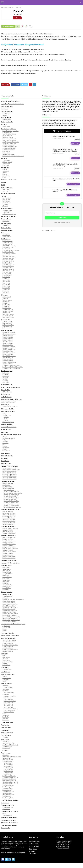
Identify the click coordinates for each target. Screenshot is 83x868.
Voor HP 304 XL (6, 285)
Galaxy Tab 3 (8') (7, 572)
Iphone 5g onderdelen (8, 342)
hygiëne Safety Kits (7, 136)
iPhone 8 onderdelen (8, 354)
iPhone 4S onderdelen (8, 339)
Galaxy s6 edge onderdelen (9, 547)
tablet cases (5, 755)
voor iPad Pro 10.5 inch (8, 314)
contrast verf (6, 171)
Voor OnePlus (6, 717)
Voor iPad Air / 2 (7, 308)
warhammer (5, 803)
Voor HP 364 (6, 291)
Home (3, 7)
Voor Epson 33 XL (7, 275)
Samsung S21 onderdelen (10, 499)
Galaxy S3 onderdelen (8, 539)
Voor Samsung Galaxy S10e (9, 779)
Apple (4, 414)
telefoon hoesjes (7, 684)
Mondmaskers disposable (9, 148)
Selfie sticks (5, 680)
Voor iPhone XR (6, 748)
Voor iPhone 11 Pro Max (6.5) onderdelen (13, 367)
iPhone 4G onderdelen (8, 337)
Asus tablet (5, 109)
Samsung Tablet (6, 566)
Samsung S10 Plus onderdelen (11, 495)
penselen (5, 174)
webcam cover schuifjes (9, 820)
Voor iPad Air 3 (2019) (8, 310)
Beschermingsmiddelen (9, 129)
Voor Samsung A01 (8, 763)
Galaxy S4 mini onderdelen (9, 541)
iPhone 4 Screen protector (9, 601)
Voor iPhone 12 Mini (9, 693)
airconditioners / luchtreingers (11, 101)
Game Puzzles (6, 201)
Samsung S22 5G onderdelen (11, 503)
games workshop (7, 208)
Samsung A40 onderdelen (9, 515)
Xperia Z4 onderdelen (8, 648)
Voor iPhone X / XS (7, 746)
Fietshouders (6, 190)
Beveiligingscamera (7, 162)
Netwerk (5, 446)
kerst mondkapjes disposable (10, 139)
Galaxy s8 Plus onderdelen (9, 533)
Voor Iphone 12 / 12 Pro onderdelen (11, 369)
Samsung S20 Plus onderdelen (11, 498)
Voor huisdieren (6, 735)
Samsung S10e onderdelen (10, 496)
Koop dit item (75, 143)
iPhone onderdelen (7, 330)
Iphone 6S (6, 417)
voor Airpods (6, 686)
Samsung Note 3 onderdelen (9, 473)
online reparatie (6, 430)
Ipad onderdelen (6, 320)
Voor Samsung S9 (7, 796)
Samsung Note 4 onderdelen (9, 474)
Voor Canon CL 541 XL (8, 258)
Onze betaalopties (34, 841)
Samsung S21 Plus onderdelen (11, 501)
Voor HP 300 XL (6, 280)
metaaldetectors (6, 397)
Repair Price (10, 7)
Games (4, 196)
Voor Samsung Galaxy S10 (9, 776)
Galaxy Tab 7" (6, 579)
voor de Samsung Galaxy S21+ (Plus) (12, 757)
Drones (4, 182)
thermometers (6, 153)
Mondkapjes (5, 405)
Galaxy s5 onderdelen (9, 490)
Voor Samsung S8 (7, 793)
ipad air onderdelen (7, 327)
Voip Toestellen (6, 728)
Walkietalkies (6, 225)
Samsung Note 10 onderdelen (10, 468)
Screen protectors (7, 595)
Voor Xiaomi (5, 720)
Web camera (6, 165)
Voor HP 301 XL (6, 282)
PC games (5, 204)
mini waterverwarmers (8, 402)
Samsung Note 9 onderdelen (9, 479)
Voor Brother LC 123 (7, 241)
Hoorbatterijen (6, 127)
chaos (4, 813)
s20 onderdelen (6, 485)
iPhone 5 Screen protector (9, 603)
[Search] (80, 2)
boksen (4, 656)
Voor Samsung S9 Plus (8, 798)
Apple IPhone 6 (6, 626)
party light (4, 432)
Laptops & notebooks (8, 440)
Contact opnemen (34, 844)
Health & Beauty (6, 219)
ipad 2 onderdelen (7, 323)
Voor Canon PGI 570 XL (8, 271)
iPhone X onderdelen (8, 359)
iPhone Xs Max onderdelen (9, 362)
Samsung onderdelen (8, 481)
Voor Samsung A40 (8, 766)
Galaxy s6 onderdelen (8, 550)
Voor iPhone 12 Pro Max (10, 701)
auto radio (5, 115)
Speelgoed (5, 654)
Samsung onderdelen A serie (10, 510)
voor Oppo (5, 719)
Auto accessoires (7, 112)
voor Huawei (6, 689)
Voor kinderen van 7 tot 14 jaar (10, 407)
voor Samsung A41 (8, 768)
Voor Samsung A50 (8, 769)
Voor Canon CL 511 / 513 (9, 257)
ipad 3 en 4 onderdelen (8, 325)
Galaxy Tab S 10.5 (7, 586)
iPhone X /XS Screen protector (10, 611)
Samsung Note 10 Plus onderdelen (11, 470)
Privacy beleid (33, 849)
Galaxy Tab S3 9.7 (7, 588)
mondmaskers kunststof (9, 150)
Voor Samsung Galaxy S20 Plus (10, 782)
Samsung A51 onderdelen (9, 519)
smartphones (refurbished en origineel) (13, 624)
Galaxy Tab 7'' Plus (7, 577)
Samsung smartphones (8, 422)
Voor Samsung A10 (8, 765)
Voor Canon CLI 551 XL (8, 261)
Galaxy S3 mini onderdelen (9, 538)
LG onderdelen (6, 390)
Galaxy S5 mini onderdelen (9, 544)
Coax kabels (5, 374)
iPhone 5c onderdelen (8, 340)
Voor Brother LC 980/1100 (9, 246)
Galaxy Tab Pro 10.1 (7, 585)
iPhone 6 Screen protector (9, 606)
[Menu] (2, 2)
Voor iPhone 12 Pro (8, 699)
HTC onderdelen (6, 228)
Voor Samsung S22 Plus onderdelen (12, 507)
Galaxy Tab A (6, 582)
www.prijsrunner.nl (63, 848)
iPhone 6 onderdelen (8, 345)
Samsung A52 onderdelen (9, 521)
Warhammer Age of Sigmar (9, 214)
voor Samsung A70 (8, 773)
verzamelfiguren (6, 665)
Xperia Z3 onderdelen (8, 647)
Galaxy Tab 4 (6, 575)
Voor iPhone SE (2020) (9, 710)
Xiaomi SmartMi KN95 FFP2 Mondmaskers (13, 156)
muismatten (5, 443)
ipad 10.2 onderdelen (8, 322)
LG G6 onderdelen (7, 392)
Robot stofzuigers (7, 669)
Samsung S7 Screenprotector (10, 622)
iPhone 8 (6, 420)
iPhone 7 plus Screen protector (10, 607)
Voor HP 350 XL (6, 288)
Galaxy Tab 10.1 (6, 568)
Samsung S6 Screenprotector (10, 618)
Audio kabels (6, 373)
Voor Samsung (6, 753)
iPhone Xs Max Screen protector (10, 614)
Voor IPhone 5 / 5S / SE (9, 703)
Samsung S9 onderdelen (9, 560)
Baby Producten (6, 118)
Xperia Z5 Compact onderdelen (10, 650)
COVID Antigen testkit (8, 133)
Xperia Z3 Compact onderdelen (10, 645)
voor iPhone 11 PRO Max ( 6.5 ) (10, 745)
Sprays (4, 177)
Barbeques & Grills (7, 122)
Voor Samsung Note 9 (8, 788)
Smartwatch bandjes (8, 633)
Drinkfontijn (5, 737)
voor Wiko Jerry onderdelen (10, 800)
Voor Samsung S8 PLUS (8, 795)
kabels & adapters (7, 371)
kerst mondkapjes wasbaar (9, 140)
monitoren (5, 441)
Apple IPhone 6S (7, 628)
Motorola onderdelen (8, 409)
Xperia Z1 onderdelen (8, 643)
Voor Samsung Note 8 (8, 787)
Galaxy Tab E (6, 583)
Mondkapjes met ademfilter (9, 144)
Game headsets (6, 200)
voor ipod (5, 714)
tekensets (5, 663)
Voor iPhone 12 (7, 698)
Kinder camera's (6, 164)
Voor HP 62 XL (6, 293)
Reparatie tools (6, 464)
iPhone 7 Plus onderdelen (9, 353)
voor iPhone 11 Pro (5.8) (10, 696)
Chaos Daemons (8, 815)
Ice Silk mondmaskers (8, 137)
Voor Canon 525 (6, 249)
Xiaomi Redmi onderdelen (9, 825)
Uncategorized (6, 725)
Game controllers (7, 198)
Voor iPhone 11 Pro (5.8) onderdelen (11, 365)
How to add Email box (49, 231)
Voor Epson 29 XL (7, 274)
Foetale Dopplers (7, 120)
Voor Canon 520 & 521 (8, 247)
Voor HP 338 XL (6, 286)
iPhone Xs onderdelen (8, 364)
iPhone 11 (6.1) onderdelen (9, 333)
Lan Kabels (5, 378)
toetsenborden (6, 451)
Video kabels (6, 382)
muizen (4, 445)
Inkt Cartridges (6, 239)
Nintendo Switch (7, 203)
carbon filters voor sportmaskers (11, 131)
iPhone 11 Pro (7, 415)
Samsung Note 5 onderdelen (9, 476)
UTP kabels (5, 379)
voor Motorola (6, 715)
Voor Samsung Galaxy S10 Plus (10, 778)
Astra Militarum (7, 212)
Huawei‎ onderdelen (7, 230)
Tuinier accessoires (7, 722)
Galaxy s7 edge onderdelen (9, 552)
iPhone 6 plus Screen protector (10, 604)
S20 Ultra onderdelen (8, 487)
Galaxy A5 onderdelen (8, 512)
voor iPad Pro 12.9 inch (8, 317)
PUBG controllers (7, 678)
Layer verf (5, 173)
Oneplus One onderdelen (9, 427)
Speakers (5, 681)
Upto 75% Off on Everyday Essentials (64, 136)
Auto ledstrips (6, 114)
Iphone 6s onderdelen (8, 348)
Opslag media (6, 448)
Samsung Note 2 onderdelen (9, 471)
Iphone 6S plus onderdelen (9, 350)
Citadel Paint (5, 168)
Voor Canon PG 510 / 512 (9, 264)
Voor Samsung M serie (8, 785)
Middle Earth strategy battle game (12, 399)
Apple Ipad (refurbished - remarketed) (13, 104)
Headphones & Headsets (9, 438)
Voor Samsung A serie (8, 761)
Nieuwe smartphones (8, 412)
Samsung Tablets (7, 592)
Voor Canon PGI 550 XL (8, 269)
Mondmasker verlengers (8, 145)
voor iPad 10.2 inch (7, 300)
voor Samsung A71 (8, 774)
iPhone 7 (6, 419)
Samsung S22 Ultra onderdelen (11, 506)
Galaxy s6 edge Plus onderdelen (11, 492)
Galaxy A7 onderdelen (8, 483)
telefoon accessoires (8, 674)
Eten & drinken (6, 235)
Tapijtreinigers (6, 672)
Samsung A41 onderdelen (9, 516)
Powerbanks (5, 461)
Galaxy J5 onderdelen (8, 194)
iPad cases (5, 295)
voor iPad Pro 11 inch (8, 316)
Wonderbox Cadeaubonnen (10, 823)
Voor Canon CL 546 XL (8, 260)
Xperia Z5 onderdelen (8, 651)
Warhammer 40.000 (7, 210)
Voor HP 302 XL (6, 283)
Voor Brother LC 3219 (8, 244)
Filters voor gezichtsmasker (9, 134)
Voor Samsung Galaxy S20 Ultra (10, 784)
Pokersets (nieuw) (7, 456)
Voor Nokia (5, 750)
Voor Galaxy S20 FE (7, 758)
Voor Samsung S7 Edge (8, 792)
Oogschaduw (6, 221)
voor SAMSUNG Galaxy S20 (9, 781)
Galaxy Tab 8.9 (6, 580)
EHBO (3, 185)
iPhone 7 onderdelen (8, 351)
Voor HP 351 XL (6, 290)
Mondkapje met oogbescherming (11, 142)
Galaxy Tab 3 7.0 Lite (8, 574)
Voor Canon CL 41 (7, 255)
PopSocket (5, 458)
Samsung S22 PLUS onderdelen (11, 504)
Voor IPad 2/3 (6, 302)
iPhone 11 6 (5, 598)
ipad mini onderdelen (8, 328)
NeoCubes (5, 659)
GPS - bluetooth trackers (9, 216)
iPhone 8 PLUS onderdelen (9, 356)
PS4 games (5, 206)
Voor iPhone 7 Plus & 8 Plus (10, 709)
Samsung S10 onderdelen (9, 558)
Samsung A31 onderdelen (9, 513)
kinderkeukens (6, 657)
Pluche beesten (6, 660)
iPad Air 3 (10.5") (7, 297)
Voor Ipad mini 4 (7, 313)
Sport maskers (6, 151)
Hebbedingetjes (6, 223)
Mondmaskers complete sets (10, 147)
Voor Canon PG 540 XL (8, 266)
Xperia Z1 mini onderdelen (9, 642)
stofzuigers (5, 667)
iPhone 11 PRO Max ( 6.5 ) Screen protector (13, 600)
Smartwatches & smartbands (10, 636)
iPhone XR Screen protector (9, 612)
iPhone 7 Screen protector (9, 609)
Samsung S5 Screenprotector (10, 615)
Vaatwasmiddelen (7, 237)
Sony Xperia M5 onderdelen (9, 640)
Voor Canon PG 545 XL (8, 268)
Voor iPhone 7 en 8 (8, 707)
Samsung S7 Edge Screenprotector (11, 620)
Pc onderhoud (6, 453)
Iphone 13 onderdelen (8, 336)
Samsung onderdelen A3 (9, 524)
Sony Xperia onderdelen (9, 638)
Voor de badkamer (7, 733)
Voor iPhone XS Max (9, 712)
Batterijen (4, 125)
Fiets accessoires (7, 188)
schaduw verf (6, 176)
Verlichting (5, 191)
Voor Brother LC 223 (7, 243)
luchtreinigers (6, 394)
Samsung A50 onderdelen (9, 518)
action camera (6, 160)
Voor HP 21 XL (6, 277)
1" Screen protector (7, 597)
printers (4, 449)
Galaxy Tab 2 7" (6, 571)
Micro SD (5, 676)
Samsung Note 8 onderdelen (9, 477)
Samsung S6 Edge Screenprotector (11, 617)
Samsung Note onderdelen (10, 466)
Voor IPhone (5, 691)
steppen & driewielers (8, 662)
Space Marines (6, 809)
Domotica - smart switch (9, 180)
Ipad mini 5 (5, 299)
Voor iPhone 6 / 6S (8, 704)
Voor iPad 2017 (6, 303)
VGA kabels (5, 381)
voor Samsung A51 (8, 771)
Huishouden (5, 233)
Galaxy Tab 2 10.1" (7, 569)
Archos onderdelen (7, 106)
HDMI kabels (6, 376)
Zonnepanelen (6, 828)
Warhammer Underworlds (9, 818)
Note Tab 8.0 (6, 590)
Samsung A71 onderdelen (9, 523)
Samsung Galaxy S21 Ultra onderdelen (13, 493)
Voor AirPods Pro (8, 687)
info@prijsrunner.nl (63, 846)
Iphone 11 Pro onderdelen (9, 334)
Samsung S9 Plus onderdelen (10, 563)
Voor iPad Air (6, 306)
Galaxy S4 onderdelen (8, 542)
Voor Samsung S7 (7, 790)
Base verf (5, 170)
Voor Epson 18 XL (7, 272)
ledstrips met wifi (7, 385)
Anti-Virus (5, 437)
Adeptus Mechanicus (8, 807)
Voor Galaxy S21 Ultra (8, 760)
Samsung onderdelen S (8, 488)
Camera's (4, 158)
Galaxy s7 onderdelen (8, 530)
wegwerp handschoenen (9, 154)
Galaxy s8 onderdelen (8, 532)
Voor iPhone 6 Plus (8, 706)
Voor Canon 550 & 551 (8, 252)
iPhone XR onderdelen (8, 361)
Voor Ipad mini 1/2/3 (8, 311)
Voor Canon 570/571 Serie (9, 254)
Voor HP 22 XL (6, 279)
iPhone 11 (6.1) (6, 742)
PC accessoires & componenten (11, 435)
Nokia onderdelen (7, 424)
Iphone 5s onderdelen (8, 343)
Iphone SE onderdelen (8, 358)
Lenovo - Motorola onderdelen (11, 387)
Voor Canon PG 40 (7, 263)
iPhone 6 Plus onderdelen (9, 347)
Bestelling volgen (34, 846)
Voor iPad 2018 (6, 305)
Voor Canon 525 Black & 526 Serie (11, 250)
